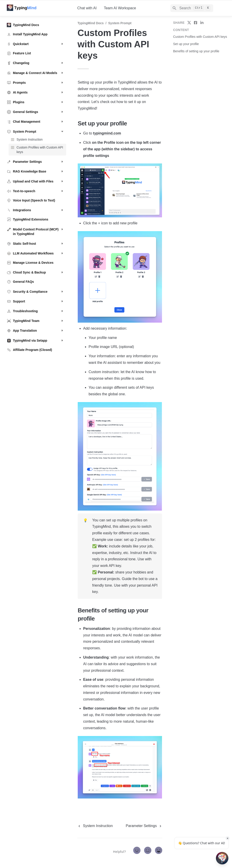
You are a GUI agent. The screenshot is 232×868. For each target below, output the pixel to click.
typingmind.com (107, 133)
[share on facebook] (196, 23)
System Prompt (120, 23)
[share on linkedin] (202, 23)
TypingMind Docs (91, 23)
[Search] (192, 8)
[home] (38, 8)
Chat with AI (87, 8)
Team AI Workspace (120, 8)
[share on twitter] (189, 23)
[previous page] (95, 826)
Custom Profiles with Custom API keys (200, 37)
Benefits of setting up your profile (196, 51)
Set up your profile (186, 44)
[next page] (144, 826)
